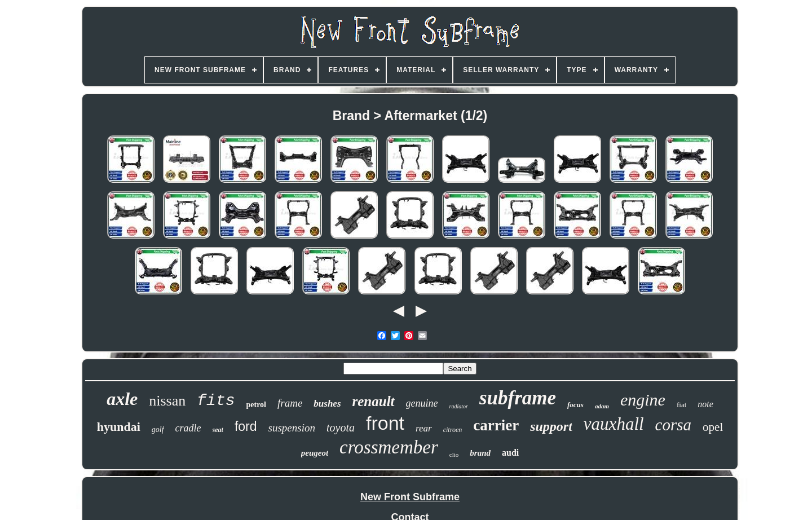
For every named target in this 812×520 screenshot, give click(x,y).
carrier (496, 425)
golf (158, 429)
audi (510, 453)
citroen (453, 430)
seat (218, 430)
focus (575, 405)
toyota (341, 428)
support (551, 426)
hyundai (119, 427)
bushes (327, 404)
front (385, 423)
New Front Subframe (410, 497)
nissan (167, 401)
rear (424, 428)
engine (643, 400)
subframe (518, 398)
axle (122, 399)
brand (480, 453)
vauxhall (614, 424)
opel (713, 427)
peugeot (315, 453)
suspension (292, 428)
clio (454, 455)
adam (602, 406)
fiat (681, 405)
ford (246, 426)
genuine (422, 403)
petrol (257, 405)
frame (290, 403)
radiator (459, 406)
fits (216, 401)
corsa (673, 425)
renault (374, 401)
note (705, 404)
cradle (188, 428)
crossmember (389, 447)
